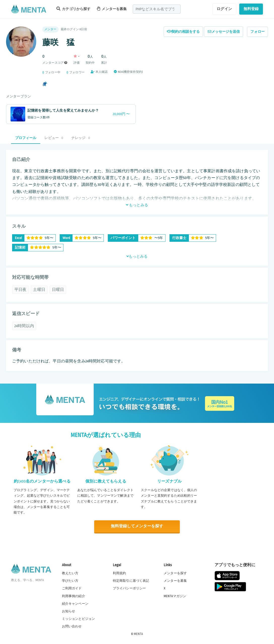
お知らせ (69, 611)
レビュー (54, 138)
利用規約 (119, 573)
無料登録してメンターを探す (137, 526)
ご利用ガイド (72, 588)
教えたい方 (70, 573)
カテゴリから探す (74, 9)
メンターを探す (175, 573)
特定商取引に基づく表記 (131, 581)
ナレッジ (81, 138)
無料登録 (251, 9)
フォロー (258, 32)
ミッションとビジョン (79, 619)
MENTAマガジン (175, 596)
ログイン (224, 9)
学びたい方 (70, 581)
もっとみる (137, 205)
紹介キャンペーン (75, 603)
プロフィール (26, 138)
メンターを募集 (112, 9)
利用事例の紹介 (74, 596)
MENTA (138, 634)
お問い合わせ (72, 626)
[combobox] (157, 9)
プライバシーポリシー (129, 588)
